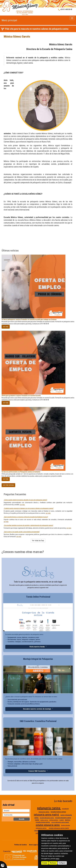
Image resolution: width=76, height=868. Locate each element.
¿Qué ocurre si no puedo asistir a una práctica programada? (22, 532)
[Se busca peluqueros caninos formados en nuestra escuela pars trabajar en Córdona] (38, 286)
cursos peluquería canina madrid (60, 822)
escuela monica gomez (58, 812)
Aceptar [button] (45, 863)
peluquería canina (49, 808)
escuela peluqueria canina (47, 818)
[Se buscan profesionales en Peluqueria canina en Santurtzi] (38, 439)
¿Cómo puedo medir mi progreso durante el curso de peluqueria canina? (25, 500)
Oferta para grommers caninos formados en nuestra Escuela (21, 396)
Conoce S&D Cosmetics (37, 771)
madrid (62, 820)
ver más (6, 327)
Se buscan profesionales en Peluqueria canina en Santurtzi (21, 472)
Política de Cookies (21, 845)
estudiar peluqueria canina (48, 825)
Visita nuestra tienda (37, 647)
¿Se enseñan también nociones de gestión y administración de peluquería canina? (28, 525)
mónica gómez (54, 820)
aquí (58, 859)
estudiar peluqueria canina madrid (59, 828)
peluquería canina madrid (47, 815)
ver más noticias (8, 485)
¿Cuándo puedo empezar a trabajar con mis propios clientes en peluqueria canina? (29, 508)
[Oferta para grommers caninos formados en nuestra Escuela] (38, 363)
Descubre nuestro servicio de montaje (37, 709)
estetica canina (44, 820)
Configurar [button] (62, 863)
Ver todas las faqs (38, 541)
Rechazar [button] (53, 863)
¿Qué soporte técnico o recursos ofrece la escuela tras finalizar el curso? (26, 517)
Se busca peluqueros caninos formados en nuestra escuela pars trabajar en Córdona (29, 319)
